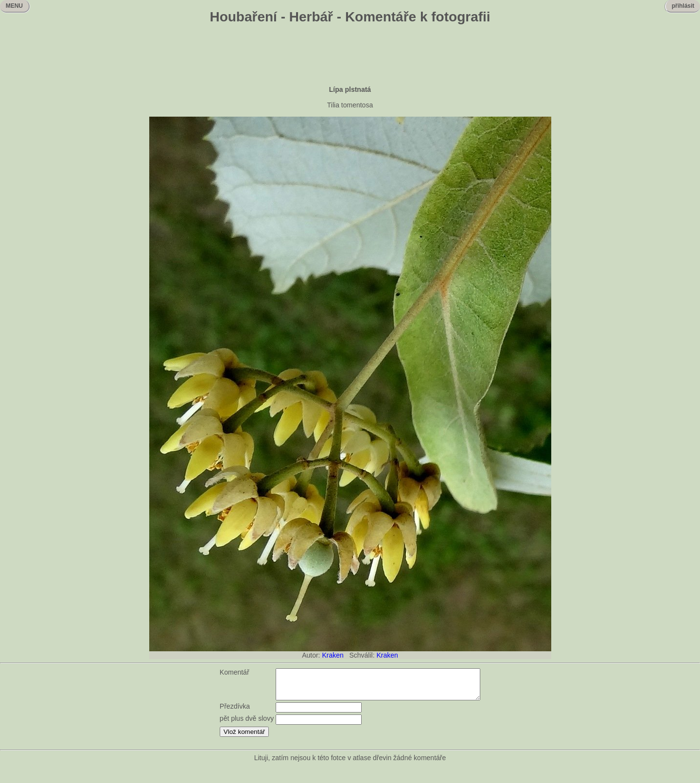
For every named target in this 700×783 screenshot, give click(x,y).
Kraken (332, 655)
